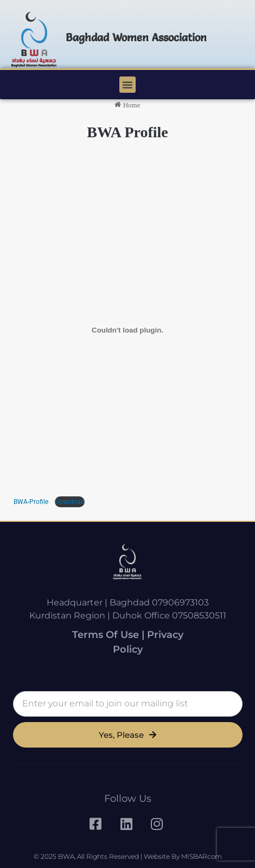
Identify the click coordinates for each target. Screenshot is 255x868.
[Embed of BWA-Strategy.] (127, 330)
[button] (127, 85)
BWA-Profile (32, 502)
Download (70, 502)
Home (127, 105)
